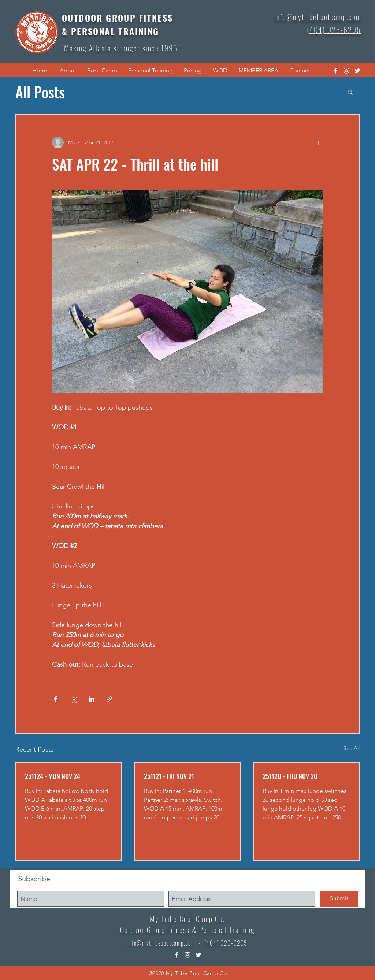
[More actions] (319, 142)
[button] (68, 71)
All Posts (40, 92)
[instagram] (346, 71)
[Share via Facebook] (55, 699)
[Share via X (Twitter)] (73, 699)
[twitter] (357, 71)
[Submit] (339, 899)
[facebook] (335, 71)
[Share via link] (109, 699)
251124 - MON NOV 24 (53, 776)
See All (352, 748)
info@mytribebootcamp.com (161, 943)
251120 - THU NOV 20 (290, 776)
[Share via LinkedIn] (91, 699)
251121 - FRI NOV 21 (169, 776)
